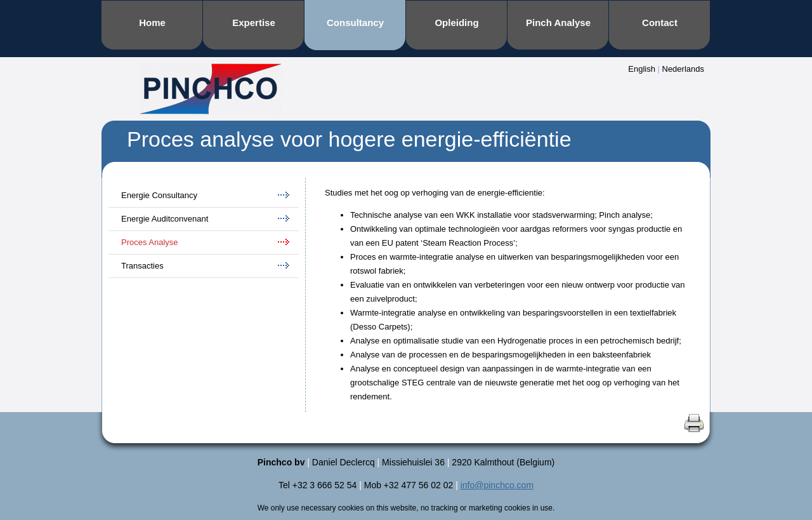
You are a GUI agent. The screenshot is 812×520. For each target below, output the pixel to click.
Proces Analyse (150, 242)
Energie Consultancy (159, 195)
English (642, 69)
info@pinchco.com (497, 485)
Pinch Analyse (558, 23)
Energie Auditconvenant (165, 219)
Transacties (142, 266)
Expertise (254, 23)
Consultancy (355, 23)
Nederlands (684, 69)
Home (152, 23)
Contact (660, 23)
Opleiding (456, 23)
